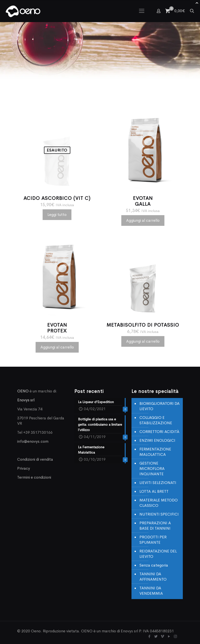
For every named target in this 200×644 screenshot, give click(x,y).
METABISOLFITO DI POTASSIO (143, 325)
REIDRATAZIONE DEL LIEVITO (158, 554)
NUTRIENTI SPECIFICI (159, 514)
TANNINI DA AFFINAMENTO (153, 577)
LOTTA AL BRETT (154, 491)
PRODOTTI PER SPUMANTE (153, 540)
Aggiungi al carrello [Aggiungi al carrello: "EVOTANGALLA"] (143, 220)
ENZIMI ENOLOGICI (157, 440)
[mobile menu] (142, 11)
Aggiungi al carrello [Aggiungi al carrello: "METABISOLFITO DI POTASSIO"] (143, 341)
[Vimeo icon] (162, 636)
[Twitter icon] (156, 636)
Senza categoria (154, 565)
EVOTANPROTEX (57, 328)
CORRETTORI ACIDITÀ (159, 432)
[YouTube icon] (169, 636)
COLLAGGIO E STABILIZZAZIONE (156, 420)
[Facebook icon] (149, 636)
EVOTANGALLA (143, 201)
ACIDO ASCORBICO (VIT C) (57, 198)
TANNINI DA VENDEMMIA (151, 591)
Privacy (24, 468)
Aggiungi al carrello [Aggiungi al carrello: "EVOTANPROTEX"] (57, 347)
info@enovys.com (33, 441)
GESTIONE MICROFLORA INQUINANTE (152, 469)
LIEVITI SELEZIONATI (158, 483)
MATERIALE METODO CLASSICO (159, 503)
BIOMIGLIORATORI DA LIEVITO (160, 406)
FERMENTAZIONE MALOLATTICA (155, 452)
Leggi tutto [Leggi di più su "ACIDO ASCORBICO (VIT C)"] (57, 215)
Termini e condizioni (34, 477)
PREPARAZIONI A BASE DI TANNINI (155, 526)
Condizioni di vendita (35, 459)
